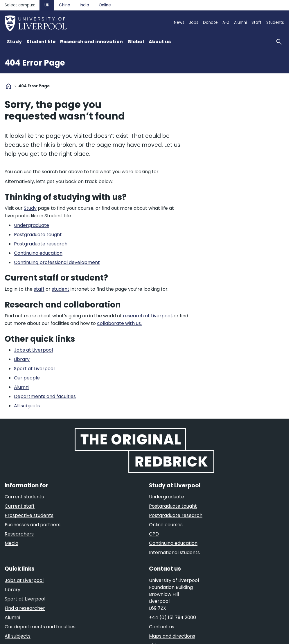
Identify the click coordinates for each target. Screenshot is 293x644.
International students (174, 552)
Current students (24, 497)
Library (12, 590)
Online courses (166, 525)
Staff (257, 22)
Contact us (162, 627)
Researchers (19, 534)
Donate (210, 22)
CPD (154, 534)
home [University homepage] (8, 86)
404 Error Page (35, 63)
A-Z (226, 22)
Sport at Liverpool (25, 599)
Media (11, 543)
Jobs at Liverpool (24, 580)
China (65, 5)
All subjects (18, 636)
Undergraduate (167, 497)
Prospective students (29, 515)
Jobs (194, 22)
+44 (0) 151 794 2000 (172, 617)
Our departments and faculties (40, 627)
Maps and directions (172, 636)
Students (275, 22)
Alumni (240, 22)
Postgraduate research (176, 515)
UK (47, 5)
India (85, 5)
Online (105, 5)
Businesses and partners (33, 525)
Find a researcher (25, 608)
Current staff (20, 506)
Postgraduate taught (173, 506)
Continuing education (173, 543)
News (179, 22)
